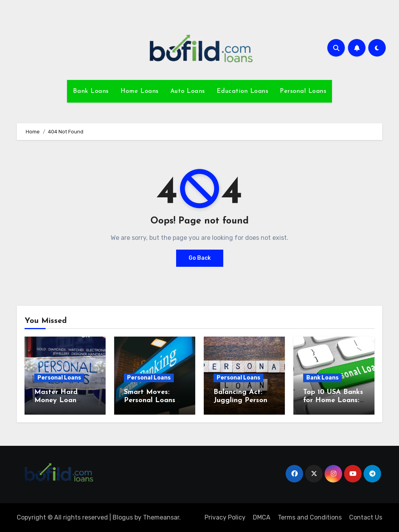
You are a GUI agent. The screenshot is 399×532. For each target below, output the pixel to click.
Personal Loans (303, 91)
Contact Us (366, 517)
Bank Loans (91, 91)
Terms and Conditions (310, 517)
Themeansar (161, 517)
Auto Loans (188, 91)
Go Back (200, 258)
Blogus (123, 517)
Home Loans (139, 91)
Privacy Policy (225, 517)
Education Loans (243, 91)
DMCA (262, 517)
